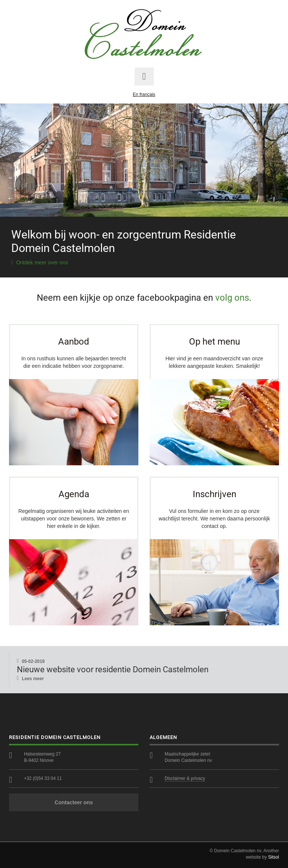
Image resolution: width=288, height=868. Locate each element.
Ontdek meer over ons (40, 262)
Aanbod (74, 342)
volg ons (232, 298)
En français (144, 94)
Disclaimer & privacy (185, 778)
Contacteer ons (74, 802)
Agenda (74, 494)
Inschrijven (214, 494)
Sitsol (274, 857)
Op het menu (214, 342)
